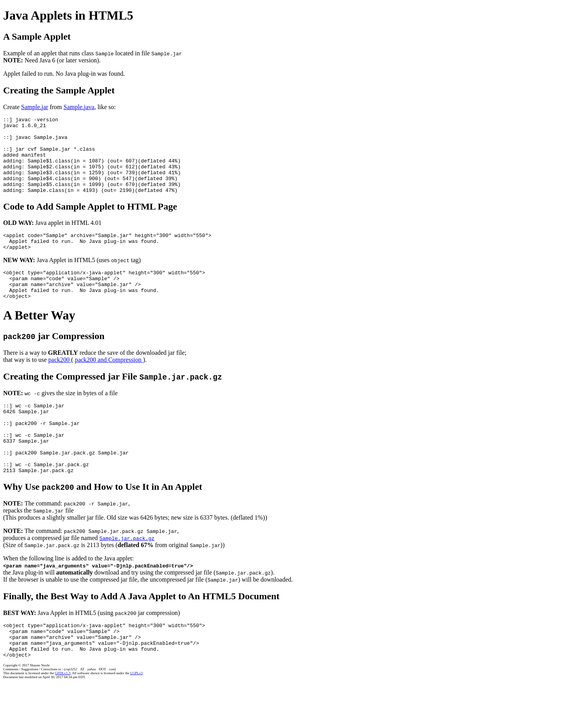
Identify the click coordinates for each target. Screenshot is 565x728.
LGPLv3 (137, 719)
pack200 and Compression (109, 384)
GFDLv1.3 (63, 719)
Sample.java (79, 107)
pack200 (60, 384)
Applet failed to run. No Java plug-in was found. (64, 74)
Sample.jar (35, 107)
